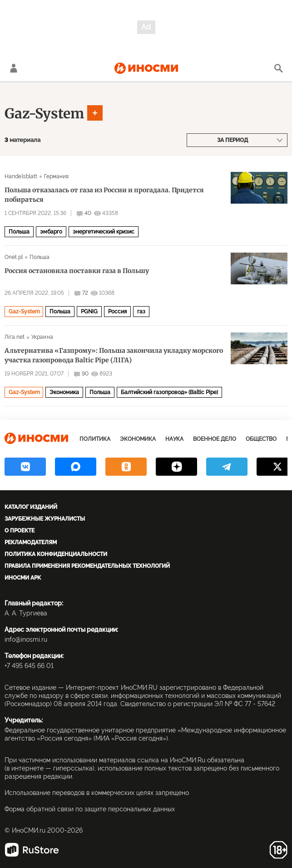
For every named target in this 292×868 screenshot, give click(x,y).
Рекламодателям (31, 542)
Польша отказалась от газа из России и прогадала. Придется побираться (104, 195)
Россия (117, 312)
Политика (95, 439)
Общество (261, 439)
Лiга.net (15, 337)
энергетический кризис (104, 232)
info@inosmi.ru (26, 639)
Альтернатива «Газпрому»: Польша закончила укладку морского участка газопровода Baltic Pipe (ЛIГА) (114, 355)
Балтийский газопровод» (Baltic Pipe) (169, 392)
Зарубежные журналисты (45, 519)
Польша (19, 232)
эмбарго (51, 232)
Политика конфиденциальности (56, 554)
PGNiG (89, 312)
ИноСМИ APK (23, 578)
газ (141, 312)
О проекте (20, 531)
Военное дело (215, 439)
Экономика (64, 392)
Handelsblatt (21, 176)
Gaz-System (44, 113)
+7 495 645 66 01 (29, 666)
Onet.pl (14, 257)
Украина (42, 337)
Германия (56, 176)
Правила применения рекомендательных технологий (87, 566)
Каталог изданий (31, 507)
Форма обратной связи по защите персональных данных (90, 809)
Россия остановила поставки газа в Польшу (77, 271)
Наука (174, 439)
